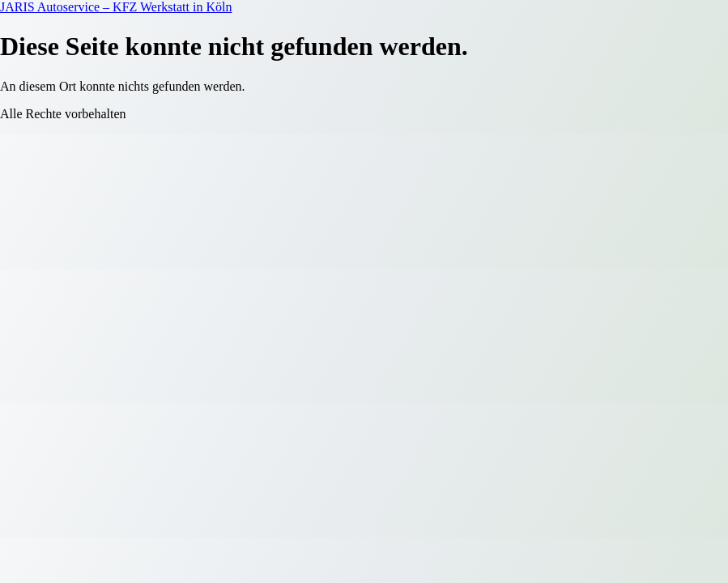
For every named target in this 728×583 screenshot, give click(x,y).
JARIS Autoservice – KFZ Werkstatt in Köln (116, 7)
